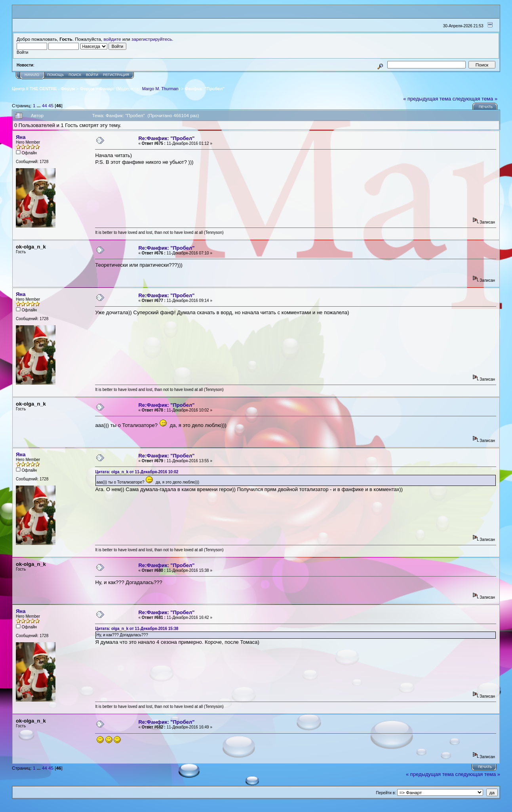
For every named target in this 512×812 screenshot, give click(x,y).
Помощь (55, 75)
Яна (21, 137)
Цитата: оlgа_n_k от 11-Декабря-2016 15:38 (137, 629)
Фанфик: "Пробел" (205, 89)
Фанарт (107, 89)
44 (45, 105)
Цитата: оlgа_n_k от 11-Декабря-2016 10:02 (137, 472)
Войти (92, 75)
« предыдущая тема (427, 99)
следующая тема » (475, 99)
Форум (87, 89)
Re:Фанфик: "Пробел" (166, 138)
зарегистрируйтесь (152, 39)
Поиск (75, 75)
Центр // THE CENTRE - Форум (44, 89)
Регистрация (116, 75)
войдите (112, 39)
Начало (32, 75)
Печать (486, 107)
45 (51, 105)
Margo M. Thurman (160, 89)
